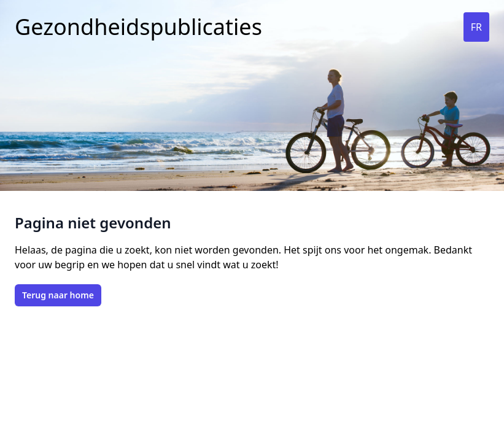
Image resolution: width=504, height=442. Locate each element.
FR (476, 27)
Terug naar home (58, 295)
